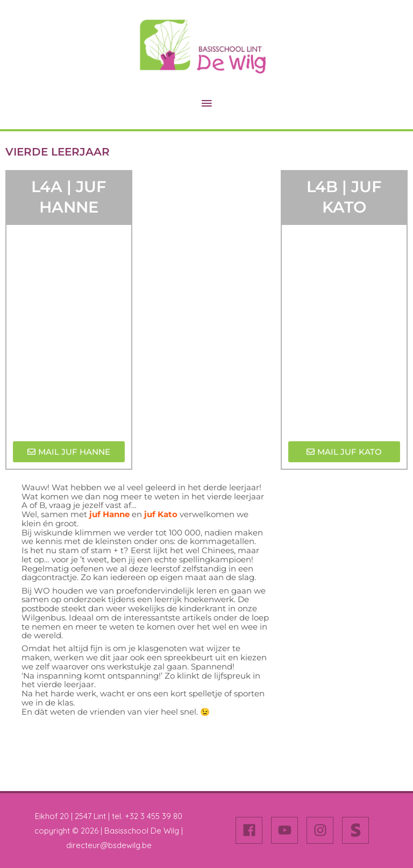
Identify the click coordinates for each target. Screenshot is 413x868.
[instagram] (323, 830)
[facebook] (252, 830)
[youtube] (288, 830)
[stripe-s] (358, 830)
